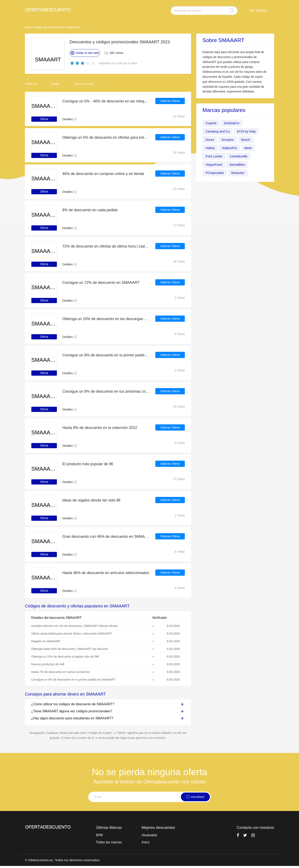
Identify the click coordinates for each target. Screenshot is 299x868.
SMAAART (73, 27)
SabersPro (230, 148)
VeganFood (214, 164)
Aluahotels (149, 835)
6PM (99, 835)
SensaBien (238, 164)
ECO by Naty (247, 131)
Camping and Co (218, 131)
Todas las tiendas (46, 27)
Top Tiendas (258, 10)
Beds (249, 148)
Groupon (228, 140)
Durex (210, 140)
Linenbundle (239, 156)
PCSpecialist (215, 173)
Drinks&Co (232, 123)
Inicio (28, 27)
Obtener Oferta (170, 101)
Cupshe (211, 123)
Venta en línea (84, 84)
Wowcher (239, 173)
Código (55, 84)
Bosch (246, 140)
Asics (146, 842)
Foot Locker (214, 156)
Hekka (210, 148)
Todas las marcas (109, 842)
